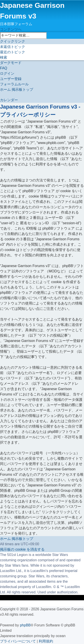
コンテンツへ (11, 29)
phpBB (25, 625)
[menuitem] (13, 47)
